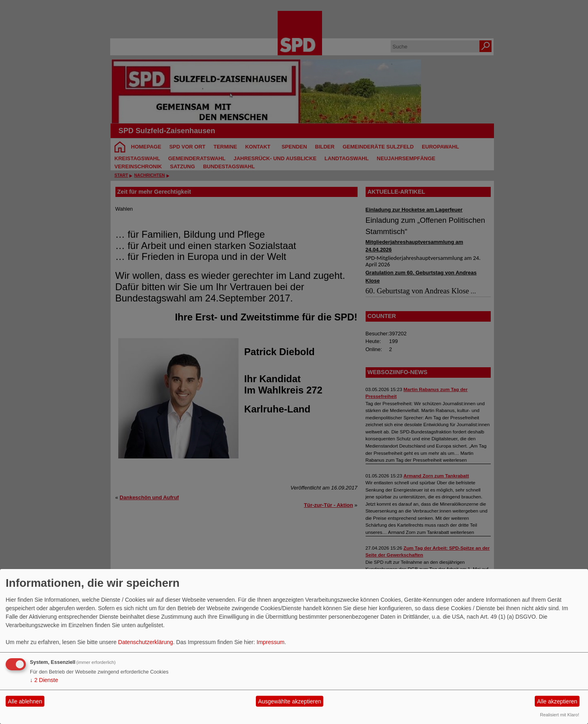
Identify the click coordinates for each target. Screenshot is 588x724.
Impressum (271, 642)
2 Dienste (44, 680)
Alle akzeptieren (557, 701)
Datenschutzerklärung (146, 642)
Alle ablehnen (25, 701)
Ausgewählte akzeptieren (289, 701)
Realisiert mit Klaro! (560, 715)
